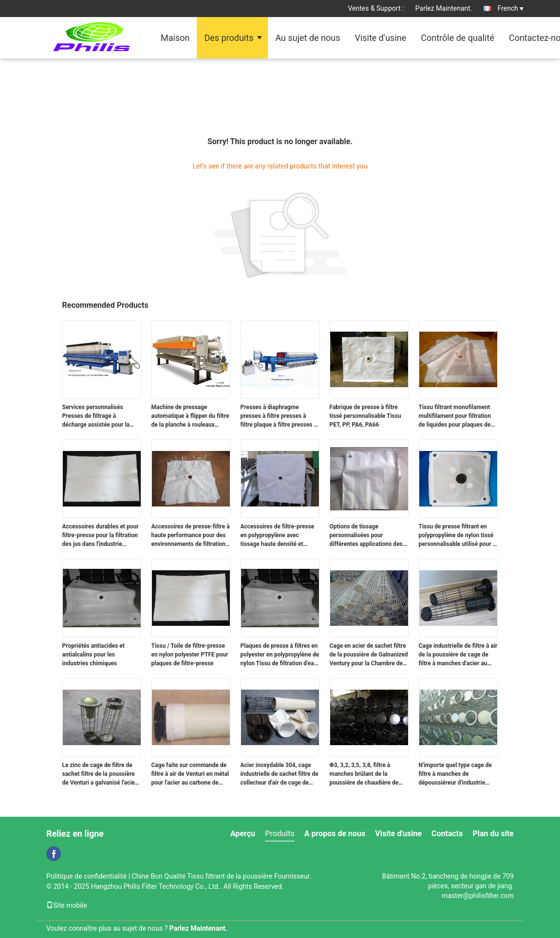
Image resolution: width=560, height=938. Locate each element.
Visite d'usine (380, 38)
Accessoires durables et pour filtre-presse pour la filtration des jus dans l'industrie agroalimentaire (101, 536)
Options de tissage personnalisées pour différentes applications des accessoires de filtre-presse (366, 536)
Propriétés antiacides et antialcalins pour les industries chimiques (93, 655)
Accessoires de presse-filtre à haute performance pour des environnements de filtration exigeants (191, 536)
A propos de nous (335, 834)
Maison (175, 38)
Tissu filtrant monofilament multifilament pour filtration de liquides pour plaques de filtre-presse (455, 416)
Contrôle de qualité (457, 38)
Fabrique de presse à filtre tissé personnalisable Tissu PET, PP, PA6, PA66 (365, 416)
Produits (280, 834)
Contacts (447, 834)
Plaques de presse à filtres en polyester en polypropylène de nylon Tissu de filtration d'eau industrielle (280, 655)
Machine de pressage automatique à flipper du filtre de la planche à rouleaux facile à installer (190, 416)
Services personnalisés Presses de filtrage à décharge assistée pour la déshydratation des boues (96, 416)
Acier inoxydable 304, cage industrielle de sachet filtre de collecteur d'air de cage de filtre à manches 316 (280, 774)
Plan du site (493, 834)
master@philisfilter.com (478, 896)
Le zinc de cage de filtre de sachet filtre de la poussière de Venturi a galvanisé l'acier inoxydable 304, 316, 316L (100, 774)
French (511, 8)
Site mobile (67, 905)
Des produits (229, 38)
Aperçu (243, 834)
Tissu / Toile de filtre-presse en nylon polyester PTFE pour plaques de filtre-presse (190, 655)
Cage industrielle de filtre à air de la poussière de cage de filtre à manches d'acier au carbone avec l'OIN (458, 655)
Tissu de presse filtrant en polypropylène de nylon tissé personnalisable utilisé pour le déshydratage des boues (458, 536)
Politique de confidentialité (86, 876)
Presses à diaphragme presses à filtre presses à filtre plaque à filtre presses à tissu (279, 416)
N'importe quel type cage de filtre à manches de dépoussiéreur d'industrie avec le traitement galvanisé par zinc (456, 774)
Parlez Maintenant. (444, 8)
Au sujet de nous (308, 38)
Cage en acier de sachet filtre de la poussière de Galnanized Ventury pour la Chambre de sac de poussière (369, 655)
